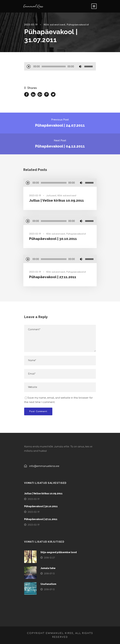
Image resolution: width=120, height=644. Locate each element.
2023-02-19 (31, 25)
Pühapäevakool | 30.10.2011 (53, 239)
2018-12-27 (49, 558)
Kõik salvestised (54, 25)
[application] (60, 67)
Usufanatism (48, 584)
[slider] (54, 66)
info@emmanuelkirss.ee (44, 466)
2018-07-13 (49, 574)
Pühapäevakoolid (78, 25)
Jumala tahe (48, 568)
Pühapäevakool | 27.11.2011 (53, 277)
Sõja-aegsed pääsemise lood (59, 552)
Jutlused (51, 196)
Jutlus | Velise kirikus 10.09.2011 (56, 200)
